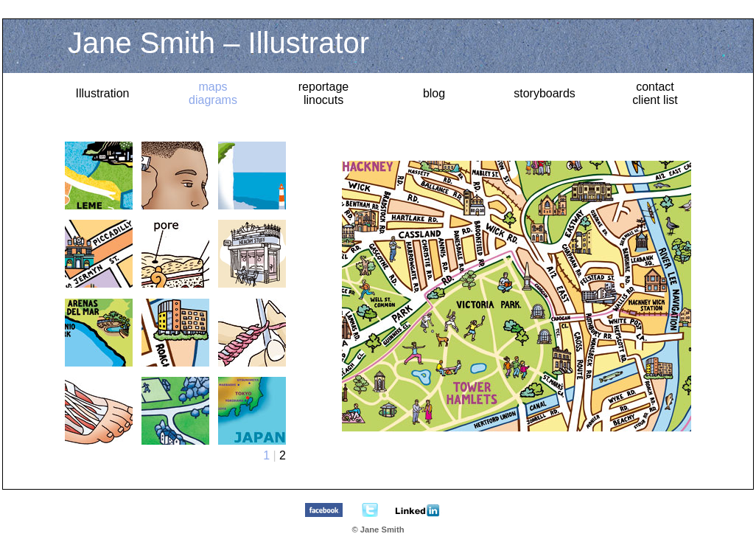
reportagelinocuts (324, 93)
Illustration (103, 93)
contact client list (655, 93)
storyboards (545, 93)
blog (434, 93)
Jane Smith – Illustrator (218, 43)
